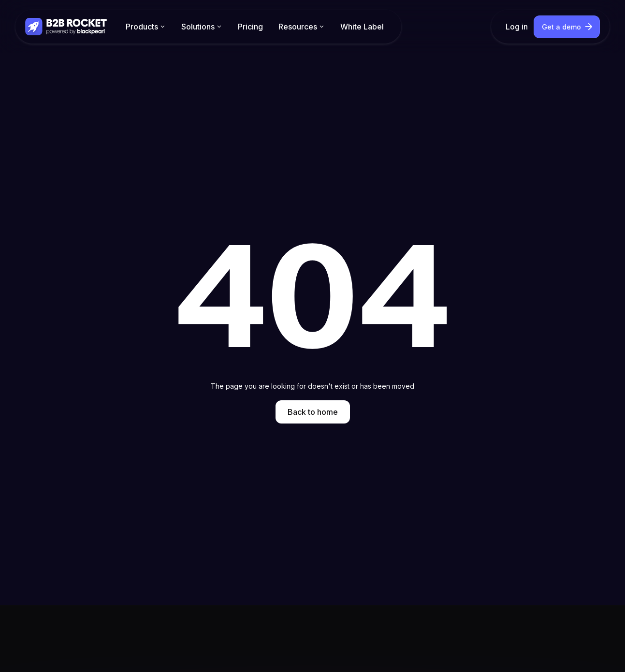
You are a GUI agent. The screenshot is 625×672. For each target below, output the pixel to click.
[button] (146, 27)
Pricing (250, 27)
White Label (362, 27)
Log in (517, 27)
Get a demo (561, 27)
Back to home (313, 412)
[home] (67, 26)
